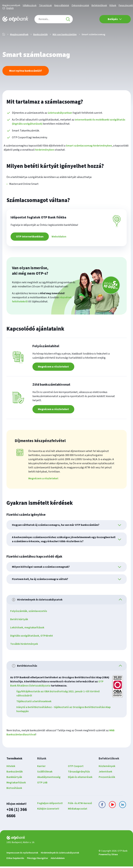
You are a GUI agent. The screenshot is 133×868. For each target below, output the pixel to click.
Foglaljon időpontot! (50, 816)
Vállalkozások (30, 5)
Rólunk (113, 5)
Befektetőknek (99, 5)
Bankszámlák (40, 45)
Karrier (41, 779)
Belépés (115, 19)
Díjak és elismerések (80, 790)
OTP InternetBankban (30, 248)
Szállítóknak (45, 784)
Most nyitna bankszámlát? (26, 82)
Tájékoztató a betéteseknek (36, 714)
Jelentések (105, 784)
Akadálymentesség (49, 790)
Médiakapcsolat (78, 821)
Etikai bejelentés (15, 863)
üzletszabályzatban (60, 124)
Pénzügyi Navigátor (37, 863)
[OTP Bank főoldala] (15, 19)
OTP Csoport (76, 779)
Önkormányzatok (80, 5)
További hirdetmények (26, 656)
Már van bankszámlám (65, 45)
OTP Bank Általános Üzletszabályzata (38, 698)
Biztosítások (14, 800)
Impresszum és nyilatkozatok (22, 858)
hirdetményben (45, 161)
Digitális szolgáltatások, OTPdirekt (33, 647)
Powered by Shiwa (108, 859)
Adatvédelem (58, 863)
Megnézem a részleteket (53, 378)
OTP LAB (42, 795)
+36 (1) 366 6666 (19, 822)
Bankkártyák (14, 790)
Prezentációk (107, 790)
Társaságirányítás (79, 784)
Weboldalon (59, 248)
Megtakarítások (16, 795)
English (10, 8)
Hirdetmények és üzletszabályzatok (60, 858)
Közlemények (107, 779)
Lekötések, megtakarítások (29, 639)
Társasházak (45, 5)
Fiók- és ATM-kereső (80, 816)
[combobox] (54, 19)
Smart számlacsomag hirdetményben (89, 157)
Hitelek (11, 779)
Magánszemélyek (11, 5)
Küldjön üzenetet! (48, 821)
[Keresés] (68, 19)
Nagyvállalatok (62, 5)
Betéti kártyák (21, 631)
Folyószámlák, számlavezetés (30, 623)
